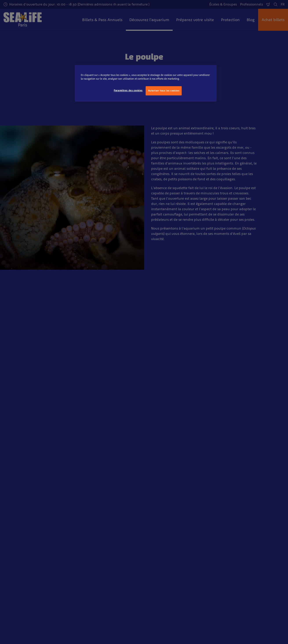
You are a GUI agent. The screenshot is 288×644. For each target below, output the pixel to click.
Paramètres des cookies (128, 90)
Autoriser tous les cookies (164, 91)
